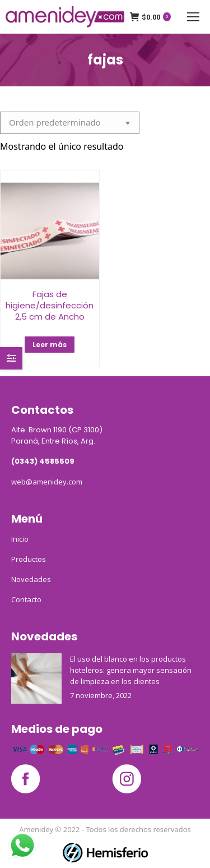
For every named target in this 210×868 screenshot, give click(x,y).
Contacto (26, 599)
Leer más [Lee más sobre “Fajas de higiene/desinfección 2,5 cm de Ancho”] (50, 345)
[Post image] (36, 678)
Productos (29, 559)
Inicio (20, 539)
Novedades (31, 579)
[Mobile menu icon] (193, 17)
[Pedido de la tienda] (70, 123)
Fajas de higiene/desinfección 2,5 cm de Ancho (50, 305)
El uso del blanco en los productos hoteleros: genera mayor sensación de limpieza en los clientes (131, 670)
